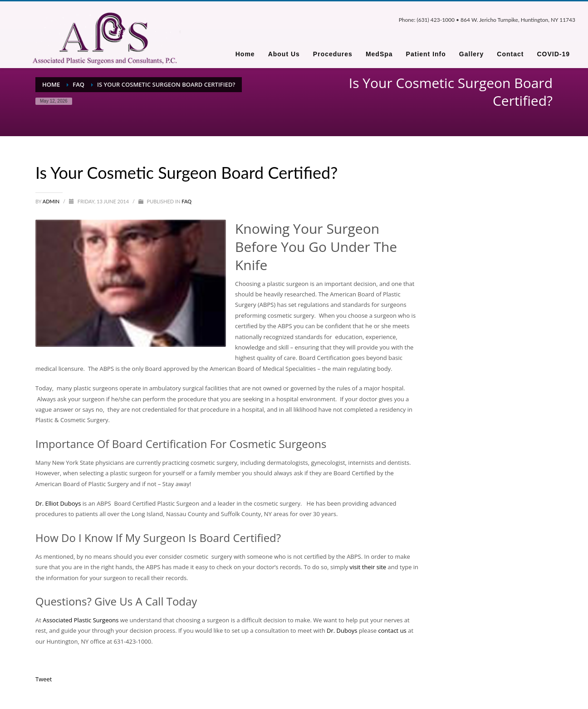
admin (52, 201)
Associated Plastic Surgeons (81, 620)
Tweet (44, 679)
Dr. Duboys (343, 630)
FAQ (186, 201)
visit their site (368, 567)
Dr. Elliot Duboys (59, 503)
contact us (392, 630)
